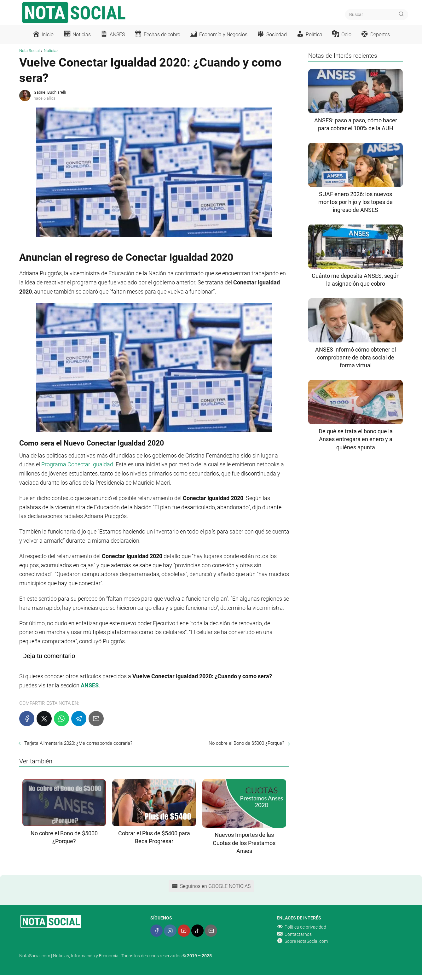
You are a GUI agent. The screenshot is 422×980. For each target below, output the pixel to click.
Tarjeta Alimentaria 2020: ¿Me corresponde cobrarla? (78, 743)
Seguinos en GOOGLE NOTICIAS (211, 886)
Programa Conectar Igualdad (77, 464)
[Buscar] (401, 14)
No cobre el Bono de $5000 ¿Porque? (246, 743)
